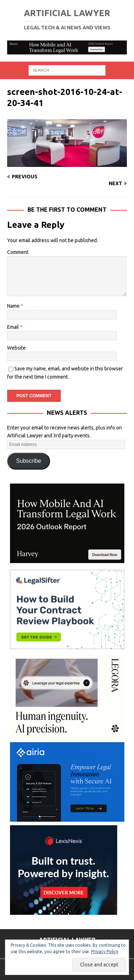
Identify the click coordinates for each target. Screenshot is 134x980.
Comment (18, 252)
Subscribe (29, 461)
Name (14, 306)
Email (14, 327)
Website (16, 348)
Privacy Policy (105, 952)
